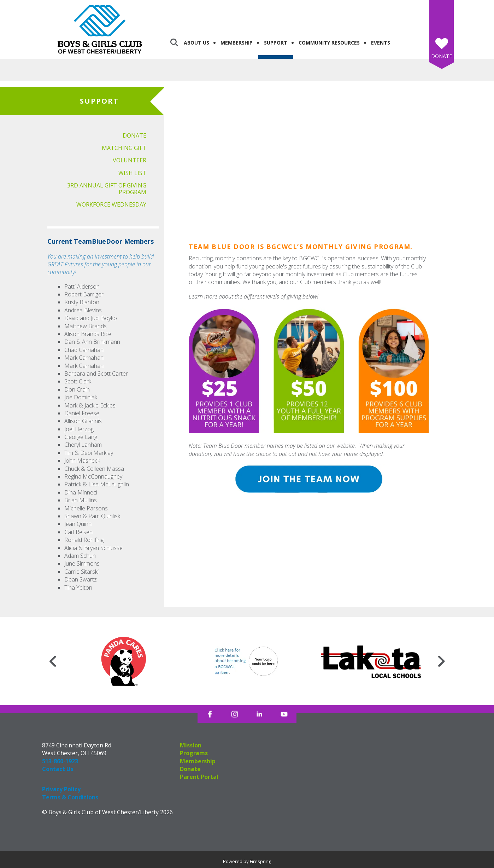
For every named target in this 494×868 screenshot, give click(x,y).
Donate (442, 56)
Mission (191, 745)
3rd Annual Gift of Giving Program (107, 189)
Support (276, 43)
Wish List (132, 173)
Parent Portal (199, 777)
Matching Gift (124, 148)
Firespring (260, 861)
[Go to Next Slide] (441, 661)
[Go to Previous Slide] (53, 661)
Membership (237, 43)
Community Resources (329, 43)
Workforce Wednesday (111, 204)
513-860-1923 (60, 761)
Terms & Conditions (70, 797)
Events (381, 43)
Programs (194, 753)
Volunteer (130, 160)
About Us (196, 43)
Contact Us (58, 769)
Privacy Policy (61, 789)
